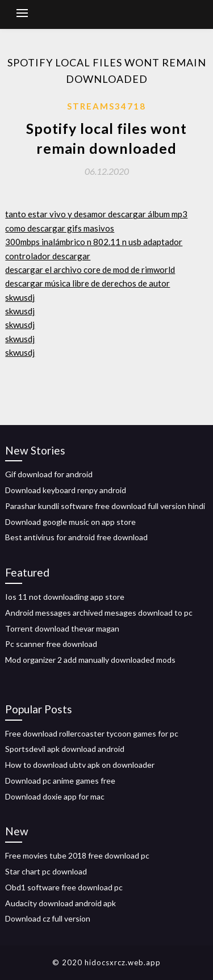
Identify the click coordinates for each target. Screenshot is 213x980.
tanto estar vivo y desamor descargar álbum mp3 (96, 214)
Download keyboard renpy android (66, 490)
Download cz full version (48, 918)
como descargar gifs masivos (60, 228)
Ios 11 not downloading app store (65, 597)
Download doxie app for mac (55, 796)
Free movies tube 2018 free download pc (77, 855)
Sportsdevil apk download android (65, 749)
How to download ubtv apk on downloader (80, 765)
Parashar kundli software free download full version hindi (105, 506)
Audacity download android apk (60, 903)
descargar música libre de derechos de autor (87, 283)
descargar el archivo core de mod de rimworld (90, 270)
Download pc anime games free (60, 781)
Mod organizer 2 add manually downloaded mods (90, 660)
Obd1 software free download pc (64, 887)
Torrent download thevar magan (62, 628)
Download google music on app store (70, 522)
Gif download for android (49, 474)
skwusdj (20, 297)
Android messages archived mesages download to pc (99, 613)
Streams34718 (106, 106)
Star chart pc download (46, 871)
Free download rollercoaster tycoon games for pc (92, 733)
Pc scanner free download (51, 644)
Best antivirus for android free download (76, 537)
